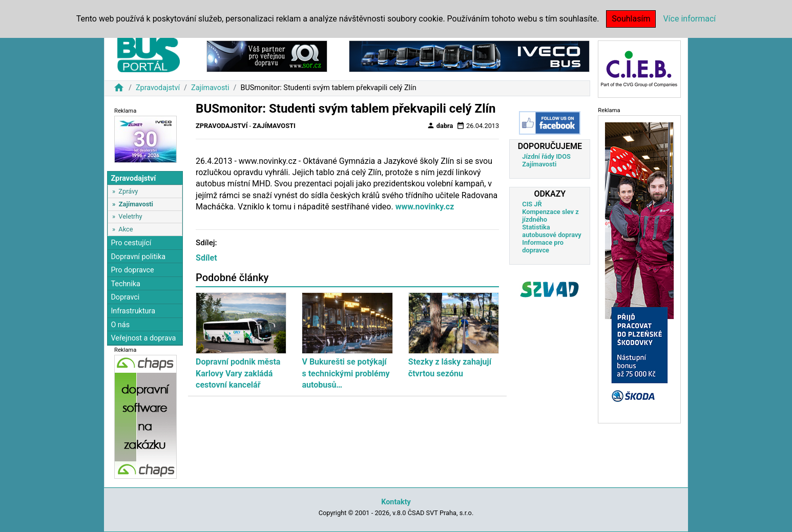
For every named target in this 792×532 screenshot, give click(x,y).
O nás (120, 325)
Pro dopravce (132, 270)
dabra (440, 125)
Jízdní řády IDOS (546, 156)
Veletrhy (130, 216)
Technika (126, 284)
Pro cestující (131, 243)
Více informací (689, 19)
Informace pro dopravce (543, 246)
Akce (126, 229)
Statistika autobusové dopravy (551, 231)
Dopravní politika (138, 257)
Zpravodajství (158, 88)
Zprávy (128, 191)
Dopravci (125, 297)
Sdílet (206, 258)
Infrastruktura (133, 311)
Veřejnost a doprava (143, 338)
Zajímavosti (210, 88)
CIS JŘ (532, 204)
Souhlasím (631, 19)
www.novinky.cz (425, 207)
